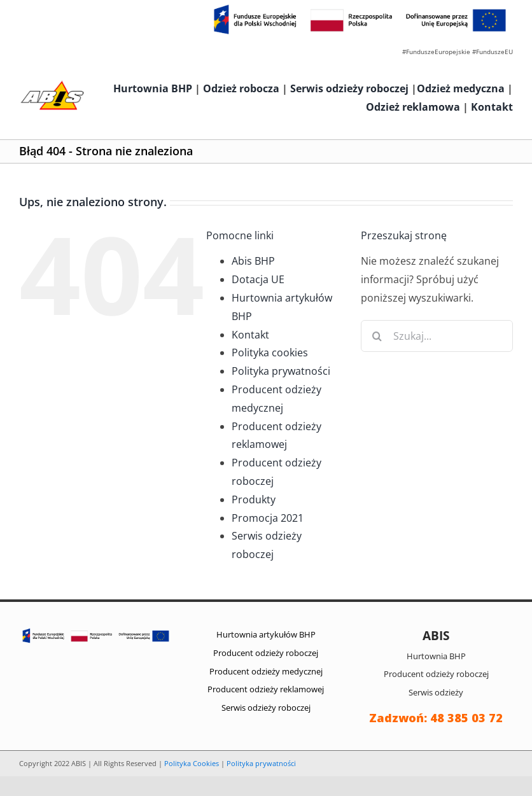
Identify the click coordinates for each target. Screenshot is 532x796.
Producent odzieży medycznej (266, 671)
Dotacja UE (258, 279)
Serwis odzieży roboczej (349, 88)
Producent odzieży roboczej (266, 653)
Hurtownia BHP (153, 88)
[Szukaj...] (437, 336)
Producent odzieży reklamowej (266, 689)
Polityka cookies (270, 353)
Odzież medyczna (461, 88)
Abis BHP (253, 261)
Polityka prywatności (281, 371)
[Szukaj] (377, 336)
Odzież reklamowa (413, 107)
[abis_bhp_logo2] (52, 84)
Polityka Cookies (192, 763)
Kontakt (492, 107)
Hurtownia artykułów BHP (266, 634)
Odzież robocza (241, 88)
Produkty (254, 499)
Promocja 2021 (268, 518)
